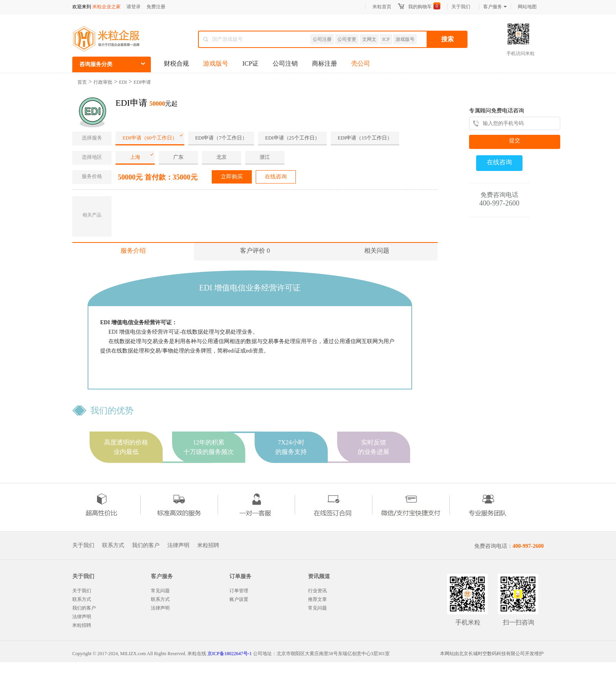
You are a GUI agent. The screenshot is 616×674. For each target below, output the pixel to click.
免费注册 (156, 7)
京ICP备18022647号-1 (230, 654)
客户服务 (495, 7)
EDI (123, 82)
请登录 (134, 7)
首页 (82, 82)
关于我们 (461, 7)
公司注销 (285, 63)
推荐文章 (317, 599)
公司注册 (322, 39)
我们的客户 (146, 545)
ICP (386, 39)
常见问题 (160, 591)
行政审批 (103, 82)
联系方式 (113, 545)
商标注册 (324, 63)
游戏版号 (405, 39)
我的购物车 (420, 7)
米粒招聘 (208, 545)
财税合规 (176, 63)
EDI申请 (142, 82)
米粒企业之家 (106, 7)
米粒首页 (382, 7)
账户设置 (239, 599)
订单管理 (239, 591)
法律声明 (178, 545)
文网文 (369, 39)
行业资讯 (317, 591)
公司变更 (347, 39)
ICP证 (250, 63)
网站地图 (527, 7)
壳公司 (361, 63)
